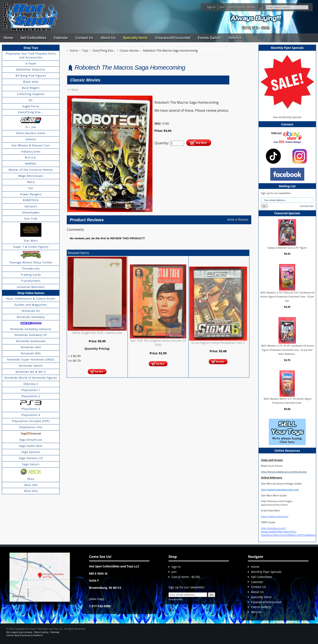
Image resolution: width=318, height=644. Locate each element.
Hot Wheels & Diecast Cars (31, 145)
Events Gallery (210, 38)
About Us (108, 38)
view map (96, 599)
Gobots (31, 139)
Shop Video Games (31, 293)
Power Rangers (31, 194)
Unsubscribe (307, 206)
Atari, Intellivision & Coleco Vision (31, 299)
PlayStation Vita (31, 427)
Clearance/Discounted (173, 38)
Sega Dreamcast (31, 440)
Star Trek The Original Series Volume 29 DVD (158, 343)
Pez (31, 188)
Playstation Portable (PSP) (31, 421)
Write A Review (238, 220)
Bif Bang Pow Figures (31, 76)
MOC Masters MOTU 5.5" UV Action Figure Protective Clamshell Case (288, 401)
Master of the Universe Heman (31, 170)
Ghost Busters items (31, 133)
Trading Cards (31, 275)
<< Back (73, 90)
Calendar (61, 38)
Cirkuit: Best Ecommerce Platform (24, 635)
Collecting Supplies (31, 94)
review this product (127, 238)
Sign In (211, 7)
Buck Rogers (31, 88)
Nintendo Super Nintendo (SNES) (31, 359)
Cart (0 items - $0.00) (242, 7)
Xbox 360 (31, 485)
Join (222, 7)
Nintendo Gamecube (31, 341)
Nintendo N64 (31, 347)
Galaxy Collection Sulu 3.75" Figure (287, 248)
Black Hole (31, 82)
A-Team (31, 63)
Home (8, 38)
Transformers (31, 281)
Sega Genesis (31, 452)
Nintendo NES (31, 353)
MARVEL (31, 164)
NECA (31, 182)
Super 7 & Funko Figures (31, 247)
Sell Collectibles (33, 38)
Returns (235, 38)
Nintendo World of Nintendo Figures (31, 378)
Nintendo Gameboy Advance (31, 329)
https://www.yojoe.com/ (275, 516)
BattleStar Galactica (31, 69)
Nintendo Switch (31, 366)
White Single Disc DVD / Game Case (97, 333)
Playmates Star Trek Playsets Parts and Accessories (31, 55)
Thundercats (31, 268)
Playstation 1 (31, 390)
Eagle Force (31, 106)
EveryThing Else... (31, 112)
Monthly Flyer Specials (266, 572)
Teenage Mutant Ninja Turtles (31, 262)
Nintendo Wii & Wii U (31, 372)
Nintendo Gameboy (31, 317)
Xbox (31, 479)
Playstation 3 (31, 409)
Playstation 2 (31, 396)
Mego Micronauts (31, 176)
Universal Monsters (31, 287)
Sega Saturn (31, 464)
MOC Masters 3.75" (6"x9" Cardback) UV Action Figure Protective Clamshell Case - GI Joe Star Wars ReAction (288, 350)
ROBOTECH (31, 200)
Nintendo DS (31, 311)
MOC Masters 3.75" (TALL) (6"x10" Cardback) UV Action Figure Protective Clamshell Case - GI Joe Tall (288, 297)
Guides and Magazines (31, 305)
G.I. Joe (31, 127)
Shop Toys (31, 48)
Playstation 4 (31, 415)
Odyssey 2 (31, 384)
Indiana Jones (31, 151)
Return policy (41, 632)
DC (31, 100)
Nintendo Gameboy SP (31, 335)
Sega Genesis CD (31, 458)
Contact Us (84, 38)
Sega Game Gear (31, 446)
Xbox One (31, 491)
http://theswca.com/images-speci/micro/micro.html (277, 503)
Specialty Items (135, 38)
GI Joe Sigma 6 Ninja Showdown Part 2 (218, 343)
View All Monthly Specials (287, 117)
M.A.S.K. (31, 157)
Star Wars (31, 241)
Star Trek (31, 219)
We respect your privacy (19, 632)
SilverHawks (31, 212)
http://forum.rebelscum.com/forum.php (284, 472)
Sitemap (55, 632)
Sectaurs (31, 206)
